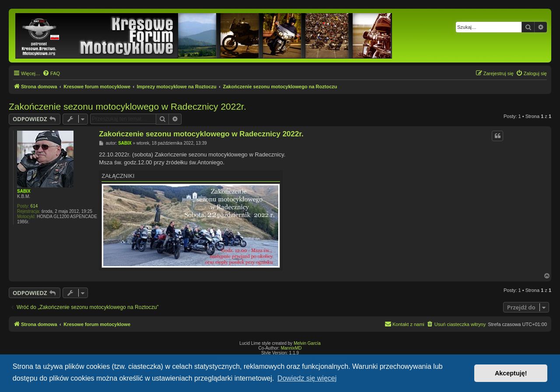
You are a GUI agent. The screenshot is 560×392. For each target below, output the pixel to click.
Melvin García (307, 343)
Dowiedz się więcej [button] (307, 378)
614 (34, 206)
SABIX (24, 191)
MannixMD (291, 348)
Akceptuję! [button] (511, 373)
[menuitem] (51, 73)
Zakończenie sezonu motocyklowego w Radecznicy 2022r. (128, 106)
